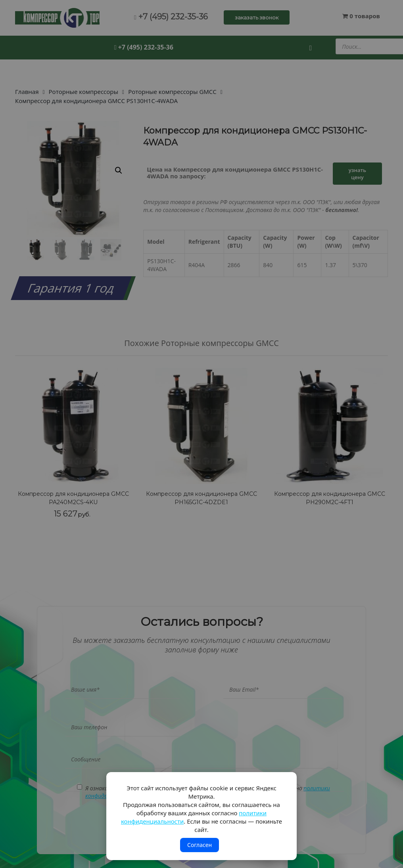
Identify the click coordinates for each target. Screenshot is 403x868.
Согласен (200, 845)
